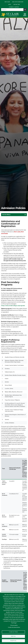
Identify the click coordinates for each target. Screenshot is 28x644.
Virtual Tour (17, 4)
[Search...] (12, 10)
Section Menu (14, 215)
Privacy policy (14, 625)
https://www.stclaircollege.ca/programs (13, 306)
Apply (10, 4)
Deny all (13, 636)
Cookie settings (13, 632)
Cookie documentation (14, 627)
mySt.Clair (7, 2)
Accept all (13, 641)
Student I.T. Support (14, 7)
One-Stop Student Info (18, 2)
